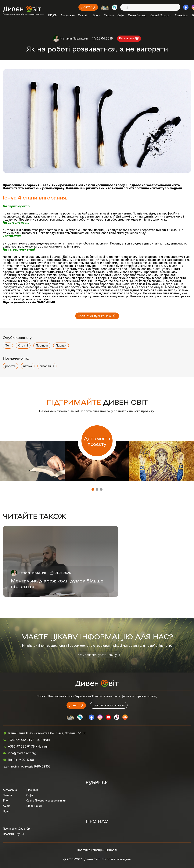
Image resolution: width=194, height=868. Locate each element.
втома (28, 366)
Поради (61, 345)
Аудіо (7, 806)
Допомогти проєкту (97, 441)
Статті (84, 15)
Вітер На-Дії (34, 806)
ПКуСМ (53, 15)
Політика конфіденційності (97, 850)
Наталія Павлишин (74, 38)
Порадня (42, 345)
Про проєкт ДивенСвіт (17, 829)
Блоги (97, 15)
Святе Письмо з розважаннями (46, 801)
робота (10, 366)
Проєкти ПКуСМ (13, 834)
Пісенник (32, 790)
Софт (121, 15)
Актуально (68, 15)
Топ (8, 345)
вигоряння (47, 366)
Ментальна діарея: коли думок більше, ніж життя (58, 583)
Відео (7, 811)
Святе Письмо (137, 15)
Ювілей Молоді (161, 15)
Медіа (109, 15)
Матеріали (182, 15)
